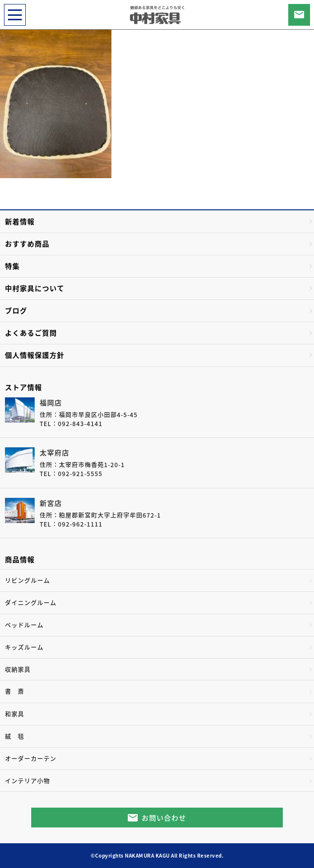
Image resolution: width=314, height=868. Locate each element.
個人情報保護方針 (35, 355)
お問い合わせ (164, 818)
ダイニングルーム (31, 603)
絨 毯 (15, 736)
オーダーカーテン (31, 759)
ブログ (16, 310)
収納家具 (18, 670)
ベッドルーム (24, 625)
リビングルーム (27, 580)
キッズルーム (24, 647)
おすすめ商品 (27, 243)
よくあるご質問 (31, 333)
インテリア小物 (27, 781)
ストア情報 (24, 387)
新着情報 (20, 221)
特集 (12, 266)
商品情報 (20, 559)
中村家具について (35, 288)
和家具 (15, 714)
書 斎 (15, 691)
